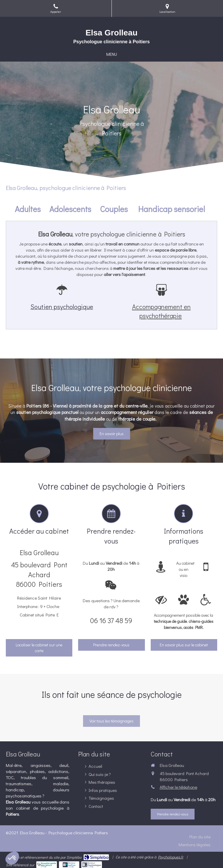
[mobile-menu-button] (112, 54)
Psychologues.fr (171, 857)
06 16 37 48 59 (111, 620)
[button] (12, 858)
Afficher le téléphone (178, 787)
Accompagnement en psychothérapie (161, 311)
